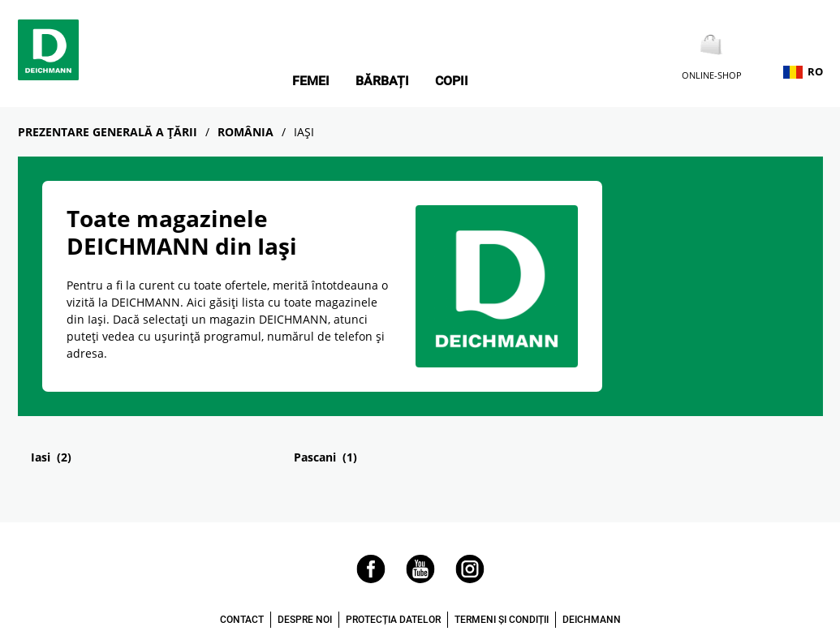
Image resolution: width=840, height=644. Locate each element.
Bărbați (382, 81)
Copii (452, 81)
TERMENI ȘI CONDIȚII (502, 620)
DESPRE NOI (305, 620)
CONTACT (242, 620)
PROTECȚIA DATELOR (393, 620)
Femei (311, 81)
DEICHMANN (592, 620)
